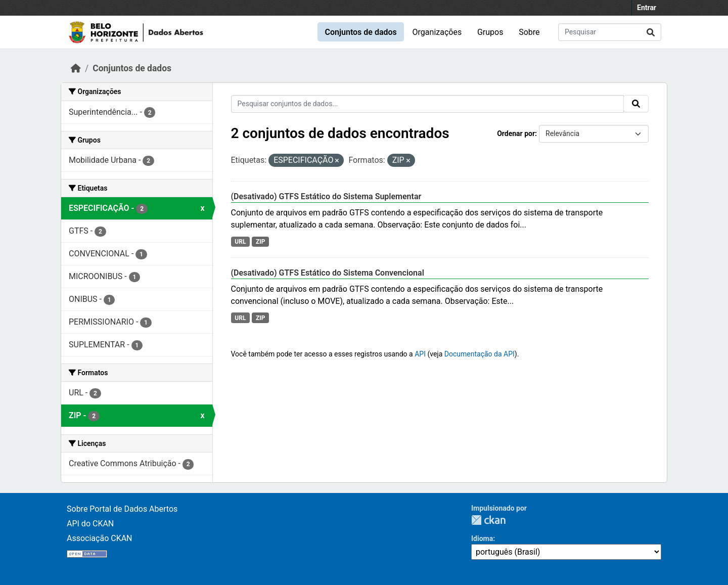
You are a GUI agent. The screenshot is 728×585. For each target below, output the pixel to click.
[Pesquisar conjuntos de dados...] (610, 32)
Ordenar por (516, 133)
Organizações (437, 32)
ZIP (261, 242)
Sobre (529, 32)
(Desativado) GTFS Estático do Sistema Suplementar (326, 196)
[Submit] (651, 32)
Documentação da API (480, 354)
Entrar (647, 8)
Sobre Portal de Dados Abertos (122, 509)
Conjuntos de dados (360, 32)
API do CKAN (90, 524)
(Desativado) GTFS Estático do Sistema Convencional (328, 273)
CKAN (488, 520)
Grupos (490, 32)
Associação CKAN (100, 538)
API (420, 354)
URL (240, 242)
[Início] (76, 68)
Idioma (482, 538)
